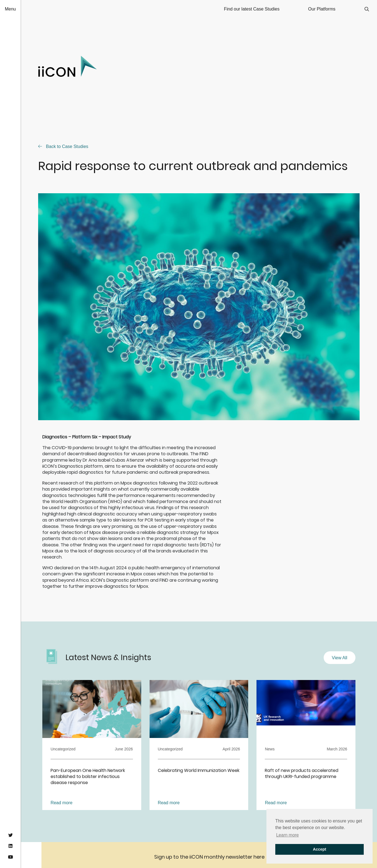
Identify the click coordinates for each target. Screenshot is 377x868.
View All (340, 658)
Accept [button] (320, 849)
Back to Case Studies (63, 146)
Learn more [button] (287, 835)
